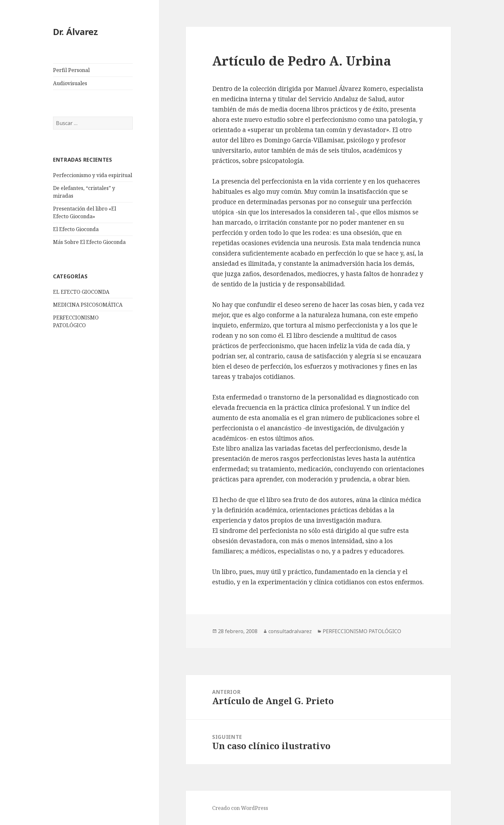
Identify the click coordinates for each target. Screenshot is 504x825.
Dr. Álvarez (76, 32)
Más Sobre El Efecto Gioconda (89, 242)
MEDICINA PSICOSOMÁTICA (88, 305)
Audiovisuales (70, 83)
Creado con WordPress (240, 808)
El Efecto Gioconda (76, 229)
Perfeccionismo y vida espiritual (93, 175)
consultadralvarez (290, 631)
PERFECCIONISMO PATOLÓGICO (362, 631)
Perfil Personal (71, 70)
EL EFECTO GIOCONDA (81, 292)
